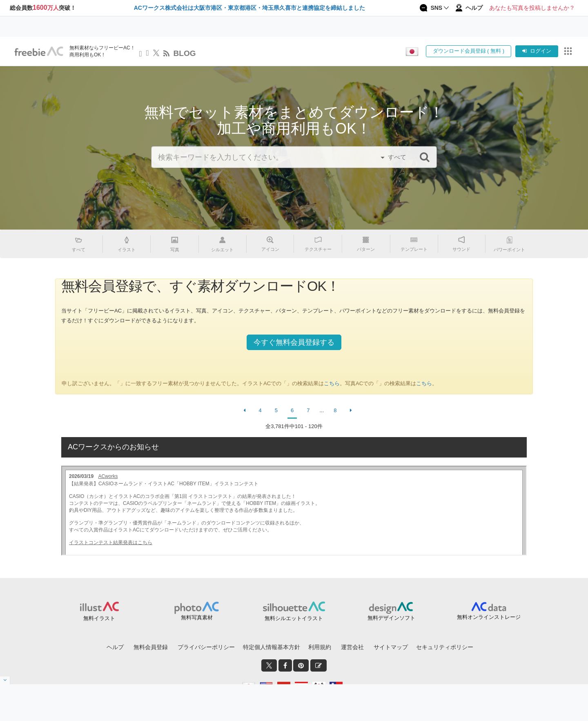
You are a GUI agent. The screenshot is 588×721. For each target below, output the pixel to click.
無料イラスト (99, 618)
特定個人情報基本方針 (272, 647)
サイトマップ (391, 647)
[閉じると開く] (5, 680)
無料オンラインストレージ (489, 617)
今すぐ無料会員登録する (294, 342)
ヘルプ (115, 647)
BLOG (185, 53)
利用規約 (320, 647)
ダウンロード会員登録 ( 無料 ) (469, 51)
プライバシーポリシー (206, 647)
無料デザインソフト (391, 618)
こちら (332, 383)
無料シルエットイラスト (294, 618)
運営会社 (352, 647)
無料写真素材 (197, 617)
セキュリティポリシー (445, 647)
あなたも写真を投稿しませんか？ (532, 8)
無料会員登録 (151, 647)
